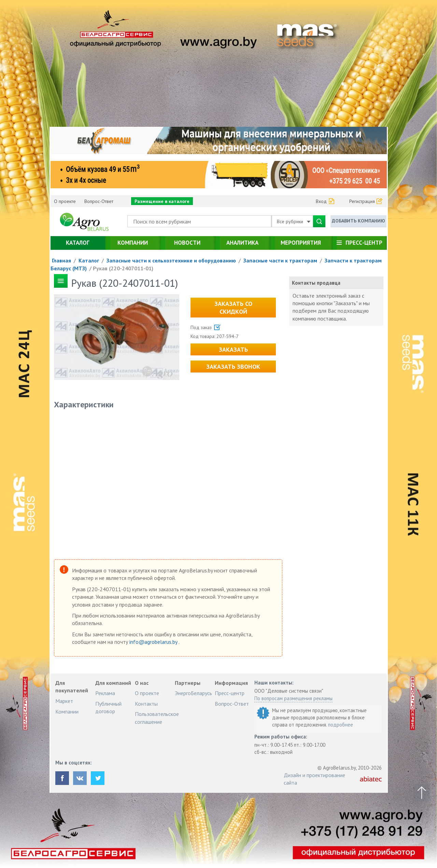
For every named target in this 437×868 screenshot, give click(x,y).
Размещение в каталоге (162, 201)
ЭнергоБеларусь (193, 693)
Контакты (146, 704)
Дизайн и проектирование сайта (314, 779)
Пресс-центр (364, 243)
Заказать (233, 349)
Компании (133, 243)
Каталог (78, 243)
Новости (187, 243)
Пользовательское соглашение (157, 718)
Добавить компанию (358, 221)
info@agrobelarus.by (154, 642)
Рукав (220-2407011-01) (123, 268)
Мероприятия (301, 243)
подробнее (341, 725)
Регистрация (362, 201)
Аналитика (242, 243)
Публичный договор (108, 707)
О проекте (65, 201)
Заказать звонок (233, 367)
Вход (321, 201)
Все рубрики (294, 221)
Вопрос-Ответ (99, 201)
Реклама (105, 693)
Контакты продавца (316, 283)
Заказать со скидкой (233, 308)
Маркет (64, 701)
